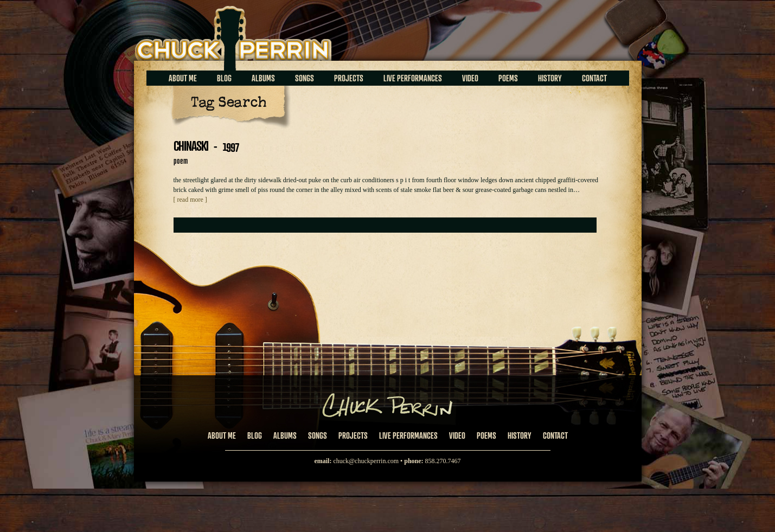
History (550, 78)
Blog (224, 78)
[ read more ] (190, 200)
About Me (183, 78)
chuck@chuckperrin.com (366, 461)
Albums (263, 78)
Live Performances (413, 78)
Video (470, 78)
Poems (508, 78)
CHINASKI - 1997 (206, 146)
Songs (305, 78)
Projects (349, 78)
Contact (594, 78)
